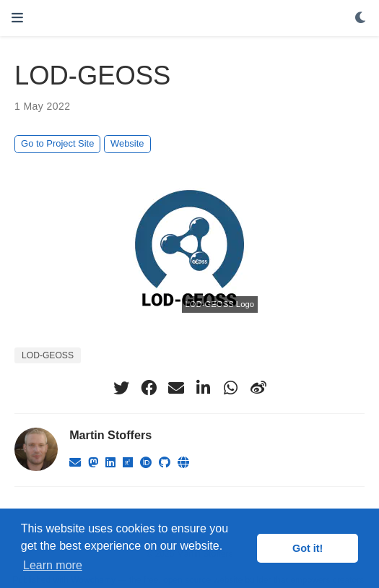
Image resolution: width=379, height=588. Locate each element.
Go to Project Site (57, 143)
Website (127, 143)
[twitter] (121, 388)
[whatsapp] (231, 388)
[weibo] (258, 388)
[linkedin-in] (204, 388)
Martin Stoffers (110, 435)
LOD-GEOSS (48, 355)
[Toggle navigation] (17, 18)
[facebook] (149, 388)
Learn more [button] (53, 565)
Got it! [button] (308, 548)
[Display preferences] (361, 18)
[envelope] (176, 388)
